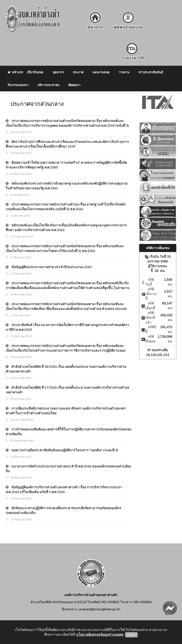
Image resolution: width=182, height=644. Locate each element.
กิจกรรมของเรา (18, 85)
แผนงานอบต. (101, 72)
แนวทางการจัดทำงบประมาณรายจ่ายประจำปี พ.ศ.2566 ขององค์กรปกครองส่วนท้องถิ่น (68, 469)
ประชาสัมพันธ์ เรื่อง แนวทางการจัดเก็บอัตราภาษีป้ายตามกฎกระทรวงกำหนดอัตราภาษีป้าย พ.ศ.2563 (67, 327)
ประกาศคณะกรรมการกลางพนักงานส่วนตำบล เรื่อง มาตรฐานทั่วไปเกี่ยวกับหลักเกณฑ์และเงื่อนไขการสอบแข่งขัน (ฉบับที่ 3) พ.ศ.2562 (66, 207)
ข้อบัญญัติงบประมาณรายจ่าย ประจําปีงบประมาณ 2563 (49, 267)
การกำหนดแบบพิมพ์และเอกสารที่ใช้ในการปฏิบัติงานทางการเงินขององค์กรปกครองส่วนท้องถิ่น (68, 432)
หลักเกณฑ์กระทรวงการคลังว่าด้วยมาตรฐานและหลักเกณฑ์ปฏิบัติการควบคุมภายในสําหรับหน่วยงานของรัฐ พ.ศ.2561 (66, 186)
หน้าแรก (15, 72)
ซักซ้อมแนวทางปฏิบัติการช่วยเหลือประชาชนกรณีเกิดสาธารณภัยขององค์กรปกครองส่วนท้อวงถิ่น (64, 510)
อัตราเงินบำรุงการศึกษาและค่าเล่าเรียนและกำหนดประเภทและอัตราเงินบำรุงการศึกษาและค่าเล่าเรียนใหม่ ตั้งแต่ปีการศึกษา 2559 (67, 144)
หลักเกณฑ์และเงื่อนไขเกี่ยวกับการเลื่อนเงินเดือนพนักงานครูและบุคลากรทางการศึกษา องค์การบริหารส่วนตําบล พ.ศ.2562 (66, 227)
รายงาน (124, 72)
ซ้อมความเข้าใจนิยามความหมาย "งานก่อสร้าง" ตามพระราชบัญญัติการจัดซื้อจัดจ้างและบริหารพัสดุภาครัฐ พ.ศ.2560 (66, 165)
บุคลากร (58, 72)
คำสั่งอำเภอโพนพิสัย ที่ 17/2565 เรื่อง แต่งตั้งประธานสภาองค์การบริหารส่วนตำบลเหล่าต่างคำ (67, 390)
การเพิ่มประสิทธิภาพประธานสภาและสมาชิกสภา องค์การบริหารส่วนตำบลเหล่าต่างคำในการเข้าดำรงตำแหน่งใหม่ (66, 411)
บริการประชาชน (48, 85)
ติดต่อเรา (74, 85)
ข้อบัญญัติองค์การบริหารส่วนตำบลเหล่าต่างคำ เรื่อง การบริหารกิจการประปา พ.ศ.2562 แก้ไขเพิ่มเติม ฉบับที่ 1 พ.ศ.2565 (64, 489)
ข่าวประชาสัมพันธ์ (151, 72)
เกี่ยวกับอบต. (35, 72)
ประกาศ (78, 72)
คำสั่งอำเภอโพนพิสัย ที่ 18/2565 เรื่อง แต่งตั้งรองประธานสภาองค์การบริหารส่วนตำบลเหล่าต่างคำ (66, 369)
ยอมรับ (131, 635)
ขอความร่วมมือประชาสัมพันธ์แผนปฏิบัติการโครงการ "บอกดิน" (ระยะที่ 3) (62, 450)
